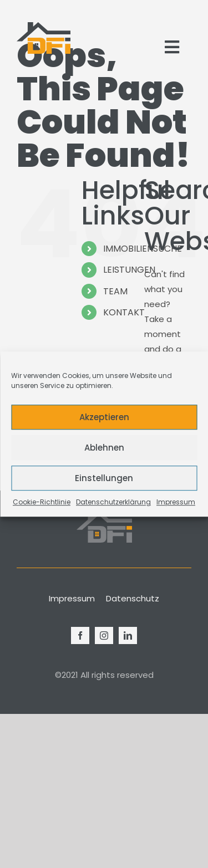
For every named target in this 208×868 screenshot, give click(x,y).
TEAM (115, 291)
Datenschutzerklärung (113, 502)
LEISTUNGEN (129, 270)
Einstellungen (104, 478)
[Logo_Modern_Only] (44, 38)
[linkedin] (128, 635)
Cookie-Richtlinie (42, 502)
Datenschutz (133, 598)
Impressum (176, 502)
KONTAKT (124, 312)
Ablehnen (104, 448)
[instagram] (104, 635)
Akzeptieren (104, 417)
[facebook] (80, 635)
